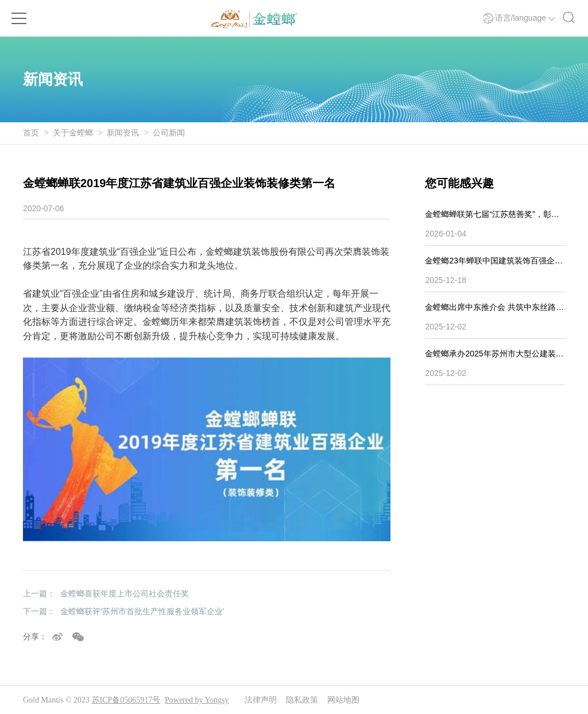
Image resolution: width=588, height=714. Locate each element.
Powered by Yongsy (197, 700)
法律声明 (261, 700)
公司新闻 (169, 133)
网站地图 (343, 700)
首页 (31, 133)
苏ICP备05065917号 (126, 700)
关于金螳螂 (73, 133)
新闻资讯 (123, 133)
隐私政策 (302, 700)
